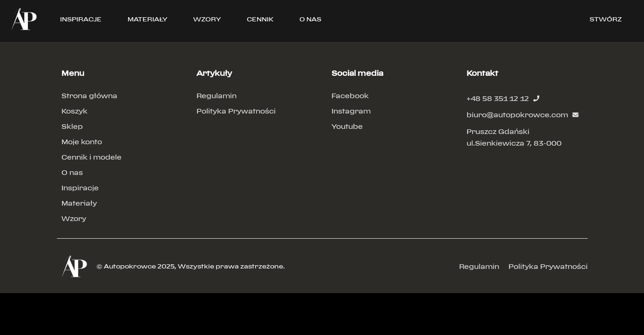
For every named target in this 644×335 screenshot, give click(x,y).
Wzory (74, 218)
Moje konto (82, 142)
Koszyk (75, 111)
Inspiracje (80, 188)
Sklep (72, 126)
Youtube (347, 126)
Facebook (350, 96)
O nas (72, 172)
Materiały (79, 203)
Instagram (351, 111)
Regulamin (217, 96)
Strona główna (89, 96)
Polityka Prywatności (236, 111)
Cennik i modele (92, 157)
